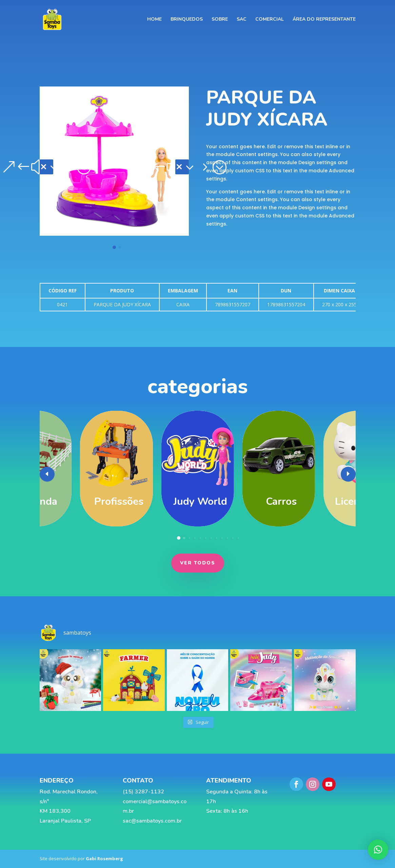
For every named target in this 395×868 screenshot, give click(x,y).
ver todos (198, 563)
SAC (242, 20)
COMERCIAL (270, 20)
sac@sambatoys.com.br (152, 821)
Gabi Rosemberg (104, 859)
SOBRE (220, 20)
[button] (46, 167)
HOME (154, 20)
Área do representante (324, 20)
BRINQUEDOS (187, 20)
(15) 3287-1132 (143, 792)
